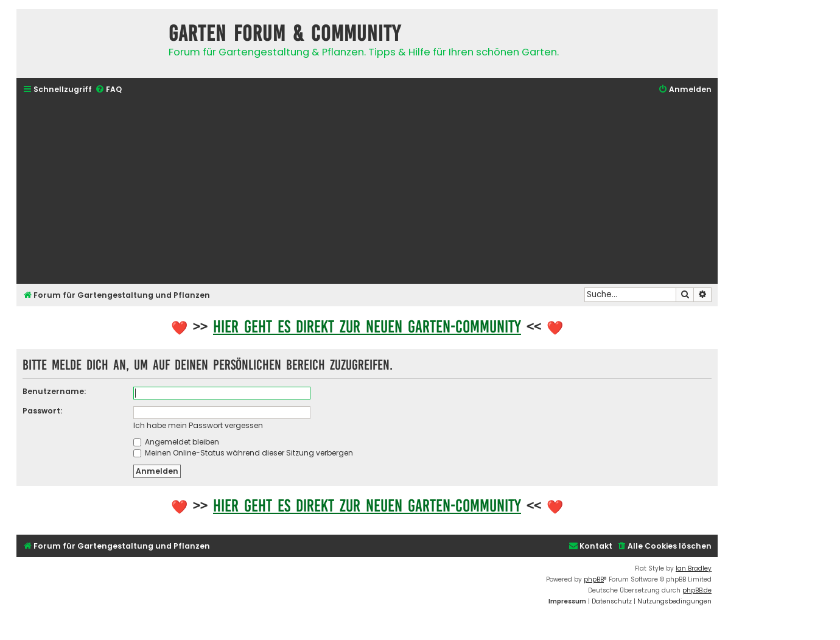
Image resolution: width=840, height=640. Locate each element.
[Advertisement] (367, 191)
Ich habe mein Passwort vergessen (198, 425)
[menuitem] (108, 90)
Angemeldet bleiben (176, 442)
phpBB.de (697, 590)
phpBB (594, 579)
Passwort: (42, 411)
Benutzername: (54, 391)
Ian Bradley (694, 568)
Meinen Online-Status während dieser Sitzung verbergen (243, 453)
